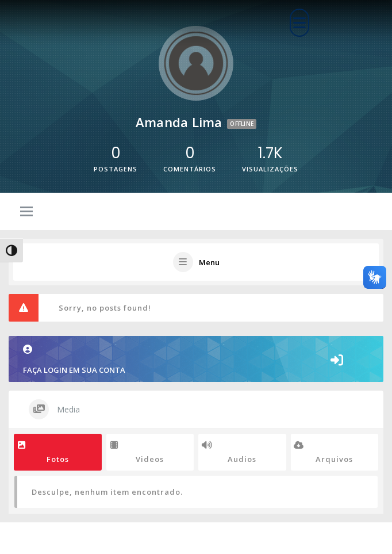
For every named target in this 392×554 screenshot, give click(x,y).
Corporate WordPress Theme (164, 538)
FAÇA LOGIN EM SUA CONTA (74, 360)
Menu (209, 262)
